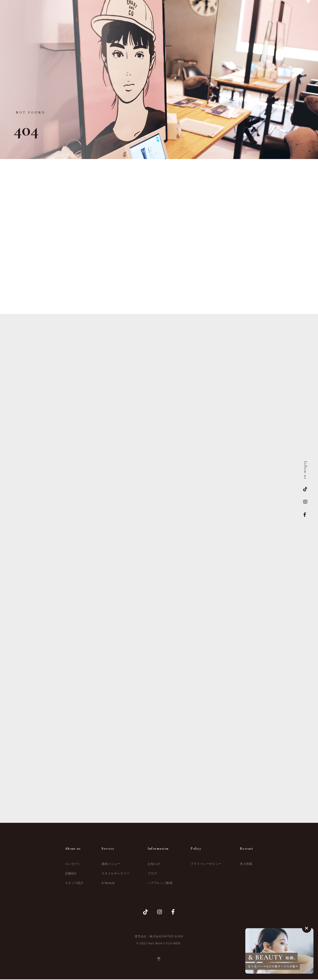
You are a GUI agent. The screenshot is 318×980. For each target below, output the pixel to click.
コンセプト (73, 865)
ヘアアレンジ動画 (160, 884)
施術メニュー (111, 865)
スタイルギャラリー (116, 874)
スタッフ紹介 (74, 884)
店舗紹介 (71, 874)
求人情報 (246, 865)
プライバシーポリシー (206, 865)
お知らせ (154, 865)
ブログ (152, 874)
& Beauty (108, 884)
